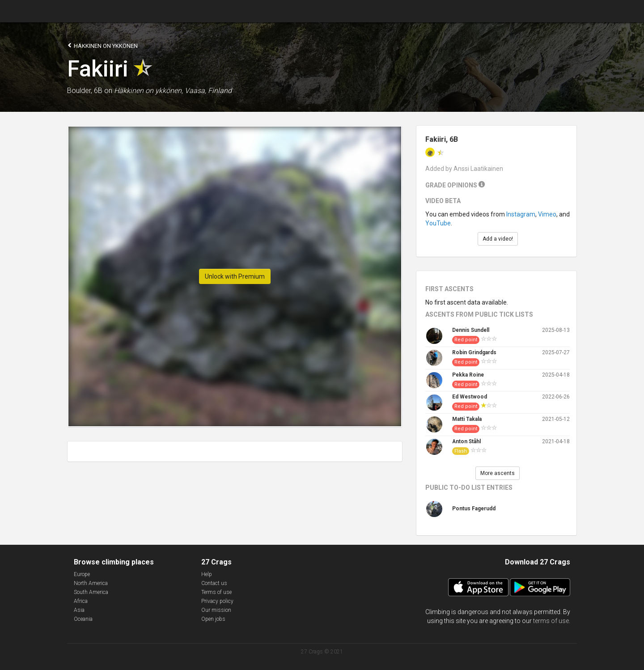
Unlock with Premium (235, 276)
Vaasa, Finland (208, 91)
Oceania (83, 619)
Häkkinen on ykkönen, (148, 91)
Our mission (216, 610)
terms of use (551, 621)
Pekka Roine (468, 375)
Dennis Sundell (471, 330)
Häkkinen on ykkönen (102, 45)
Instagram (521, 214)
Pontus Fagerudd (474, 509)
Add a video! (498, 239)
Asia (79, 610)
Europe (82, 574)
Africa (81, 601)
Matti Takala (467, 419)
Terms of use (216, 592)
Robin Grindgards (474, 352)
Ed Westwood (470, 397)
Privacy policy (217, 601)
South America (91, 592)
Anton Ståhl (466, 441)
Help (207, 574)
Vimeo (547, 214)
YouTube (438, 223)
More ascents (498, 473)
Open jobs (213, 619)
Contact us (214, 583)
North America (91, 583)
